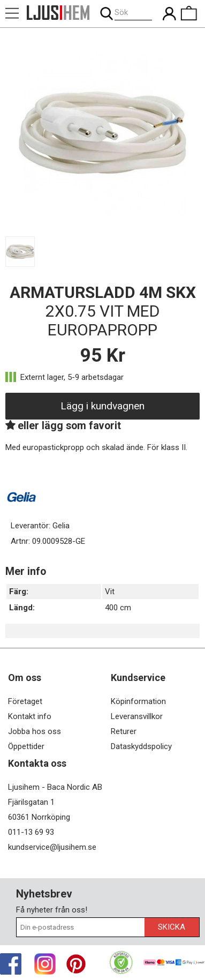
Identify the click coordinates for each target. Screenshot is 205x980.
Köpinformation (138, 701)
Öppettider (26, 746)
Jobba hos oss (35, 731)
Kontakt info (30, 716)
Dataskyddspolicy (141, 746)
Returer (124, 731)
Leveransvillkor (137, 716)
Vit (110, 592)
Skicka (172, 927)
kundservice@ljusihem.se (52, 847)
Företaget (25, 701)
